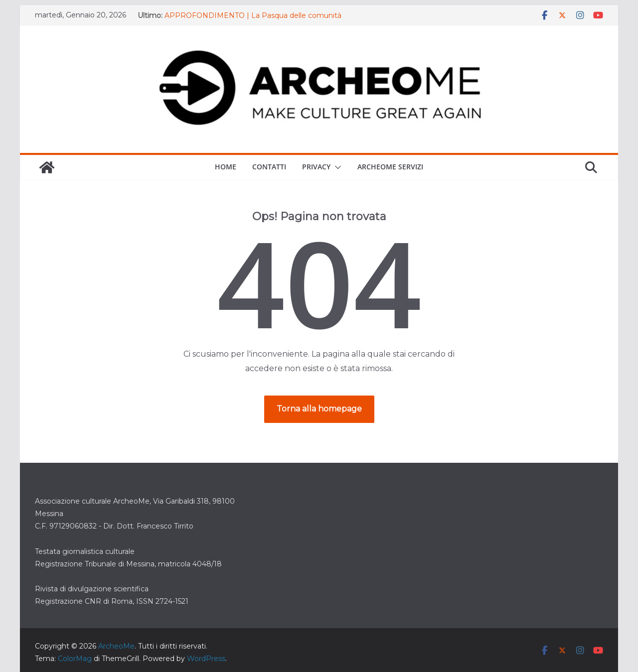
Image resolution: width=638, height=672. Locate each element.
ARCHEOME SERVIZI (390, 167)
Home (226, 167)
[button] (336, 167)
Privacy (316, 167)
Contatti (269, 167)
